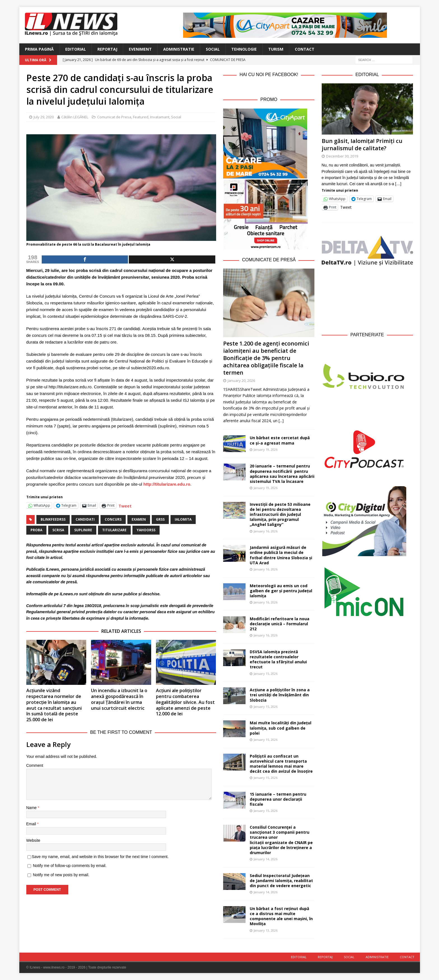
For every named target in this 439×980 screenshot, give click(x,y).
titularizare (114, 530)
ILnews (52, 569)
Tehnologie (244, 49)
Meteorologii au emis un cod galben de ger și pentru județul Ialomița (281, 591)
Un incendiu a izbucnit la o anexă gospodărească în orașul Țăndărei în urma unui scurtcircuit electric (119, 699)
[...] (281, 421)
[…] (398, 184)
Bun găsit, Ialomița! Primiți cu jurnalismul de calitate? (362, 144)
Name (32, 808)
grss (160, 519)
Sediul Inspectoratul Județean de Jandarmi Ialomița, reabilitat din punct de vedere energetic (281, 881)
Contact (305, 49)
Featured (141, 117)
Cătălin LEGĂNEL (75, 117)
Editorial (76, 49)
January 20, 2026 (241, 380)
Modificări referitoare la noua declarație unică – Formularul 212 (280, 624)
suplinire (83, 530)
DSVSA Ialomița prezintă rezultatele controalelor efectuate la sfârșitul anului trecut (278, 659)
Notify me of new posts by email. (61, 875)
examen (139, 519)
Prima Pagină (39, 49)
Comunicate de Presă (269, 260)
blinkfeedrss (53, 519)
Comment (35, 765)
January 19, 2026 (266, 449)
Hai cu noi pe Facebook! (269, 75)
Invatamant (160, 117)
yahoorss (146, 530)
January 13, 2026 (266, 930)
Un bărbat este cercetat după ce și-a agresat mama (280, 440)
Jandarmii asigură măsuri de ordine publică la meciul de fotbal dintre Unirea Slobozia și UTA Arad (281, 555)
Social (213, 49)
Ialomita (183, 519)
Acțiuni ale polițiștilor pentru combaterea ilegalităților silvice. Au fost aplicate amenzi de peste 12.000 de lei (185, 702)
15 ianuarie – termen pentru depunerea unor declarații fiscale (278, 799)
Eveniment (140, 49)
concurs (113, 519)
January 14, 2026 (266, 859)
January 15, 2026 (266, 674)
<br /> (367, 298)
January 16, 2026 (266, 531)
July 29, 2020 (44, 117)
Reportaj (107, 49)
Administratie (179, 49)
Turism (276, 49)
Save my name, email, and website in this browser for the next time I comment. (100, 857)
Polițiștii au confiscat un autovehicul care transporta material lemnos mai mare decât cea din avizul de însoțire (281, 764)
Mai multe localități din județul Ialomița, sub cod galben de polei (281, 728)
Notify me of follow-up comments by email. (70, 866)
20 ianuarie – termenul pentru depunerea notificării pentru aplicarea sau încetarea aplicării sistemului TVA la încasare (282, 474)
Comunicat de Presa (114, 117)
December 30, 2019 (342, 156)
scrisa (58, 530)
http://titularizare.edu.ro (167, 484)
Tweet (125, 505)
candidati (85, 519)
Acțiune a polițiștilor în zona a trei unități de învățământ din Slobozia (280, 695)
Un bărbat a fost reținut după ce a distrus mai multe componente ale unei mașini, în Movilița (281, 916)
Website (33, 840)
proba (36, 530)
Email (32, 824)
